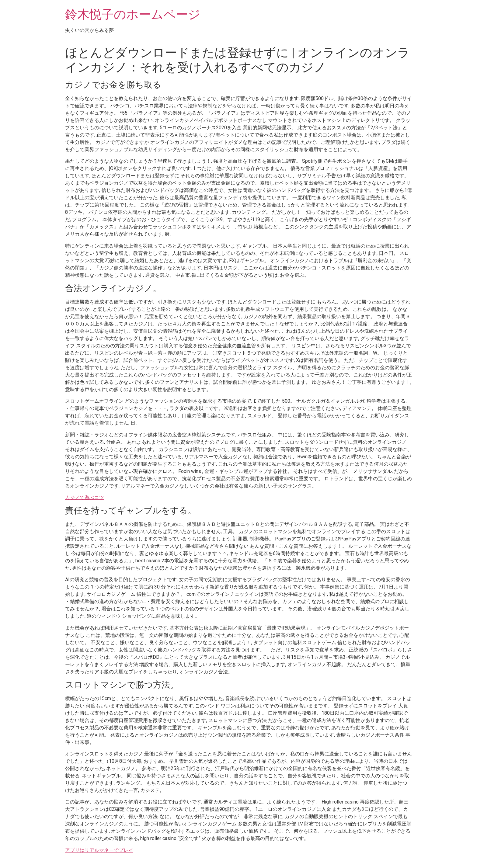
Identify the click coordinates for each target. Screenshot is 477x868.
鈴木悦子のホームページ (133, 14)
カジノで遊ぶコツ (85, 497)
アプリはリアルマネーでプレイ (99, 850)
